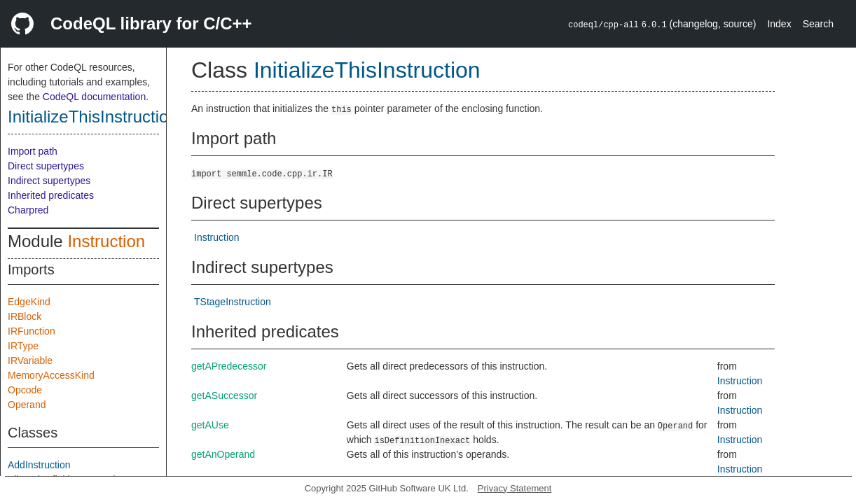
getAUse (210, 425)
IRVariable (30, 360)
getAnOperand (223, 454)
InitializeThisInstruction (93, 117)
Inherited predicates (51, 195)
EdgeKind (29, 302)
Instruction (106, 241)
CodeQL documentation (94, 97)
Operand (27, 405)
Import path (33, 151)
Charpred (28, 210)
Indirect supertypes (49, 181)
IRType (23, 346)
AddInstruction (39, 465)
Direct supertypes (46, 166)
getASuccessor (224, 395)
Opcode (25, 390)
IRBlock (25, 316)
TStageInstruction (233, 302)
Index (779, 24)
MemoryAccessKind (51, 375)
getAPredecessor (229, 366)
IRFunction (32, 331)
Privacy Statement (515, 488)
